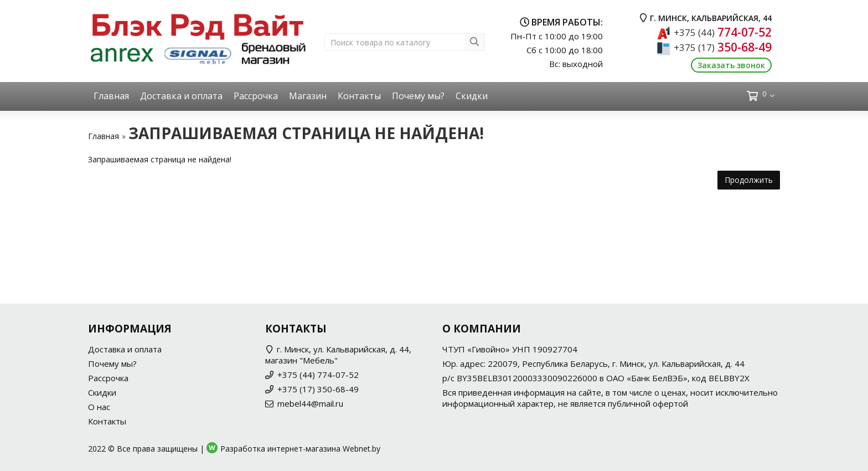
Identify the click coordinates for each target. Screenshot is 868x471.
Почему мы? (418, 96)
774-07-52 (723, 32)
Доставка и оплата (181, 96)
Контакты (359, 96)
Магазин (308, 96)
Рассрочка (256, 96)
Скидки (472, 96)
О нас (99, 407)
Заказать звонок (731, 65)
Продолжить (749, 180)
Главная (111, 96)
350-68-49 (723, 47)
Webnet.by (361, 449)
